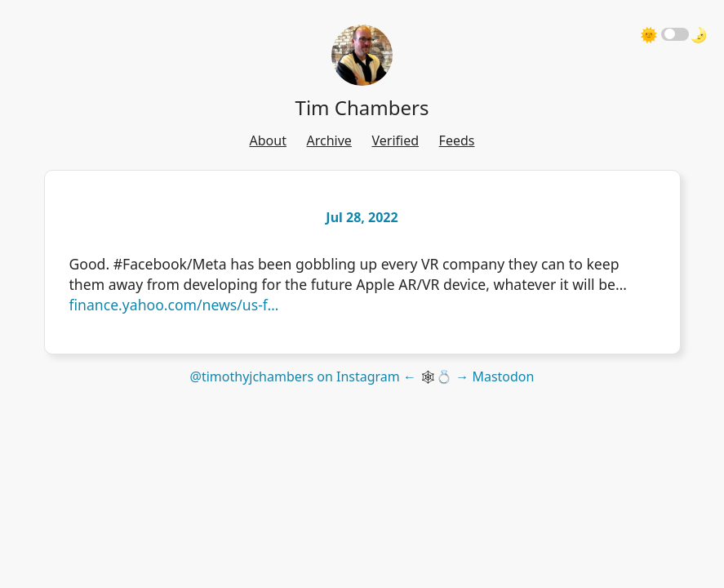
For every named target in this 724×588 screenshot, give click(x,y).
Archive (329, 140)
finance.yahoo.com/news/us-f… (174, 305)
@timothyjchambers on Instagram (295, 376)
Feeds (457, 140)
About (268, 140)
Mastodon (503, 376)
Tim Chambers (362, 107)
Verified (395, 140)
